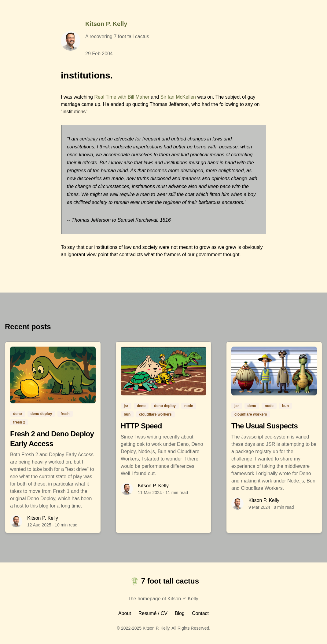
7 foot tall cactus (163, 581)
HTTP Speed (141, 426)
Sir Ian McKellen (178, 97)
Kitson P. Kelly (106, 24)
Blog (180, 613)
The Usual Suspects (265, 426)
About (125, 613)
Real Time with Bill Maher (122, 97)
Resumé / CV (153, 613)
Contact (200, 613)
